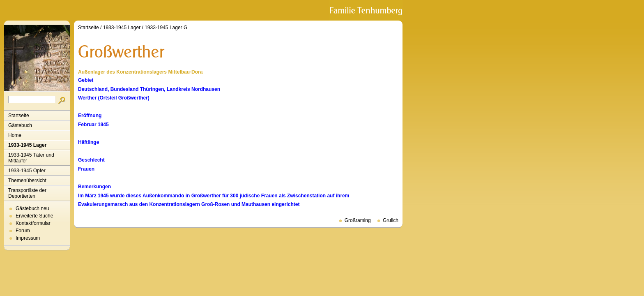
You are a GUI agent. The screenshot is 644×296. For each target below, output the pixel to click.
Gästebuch (20, 125)
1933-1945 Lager (27, 145)
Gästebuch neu (32, 208)
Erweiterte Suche (34, 216)
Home (15, 135)
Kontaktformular (33, 223)
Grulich (391, 220)
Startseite (19, 116)
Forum (23, 231)
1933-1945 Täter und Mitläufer (31, 158)
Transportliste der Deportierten (27, 193)
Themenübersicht (27, 180)
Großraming (358, 220)
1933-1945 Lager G (166, 28)
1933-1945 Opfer (27, 171)
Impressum (28, 238)
